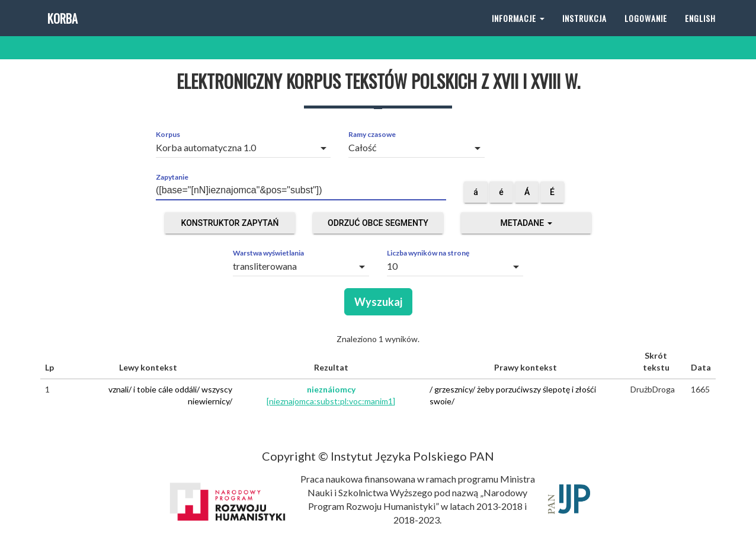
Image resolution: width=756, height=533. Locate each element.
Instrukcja (584, 29)
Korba (61, 29)
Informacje (518, 29)
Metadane (526, 223)
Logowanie (646, 29)
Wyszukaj (378, 302)
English (700, 29)
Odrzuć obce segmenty (378, 223)
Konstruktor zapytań (230, 223)
